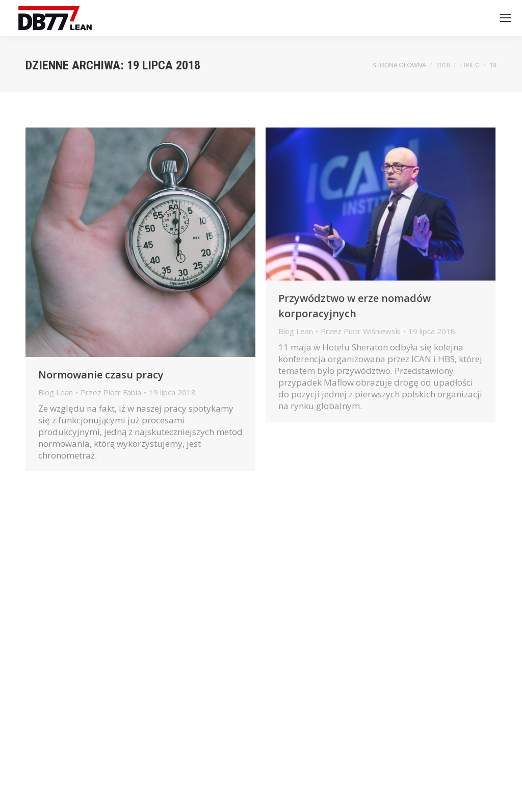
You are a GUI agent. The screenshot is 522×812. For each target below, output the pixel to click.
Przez (111, 392)
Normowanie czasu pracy (101, 375)
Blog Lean (56, 392)
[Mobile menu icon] (506, 18)
